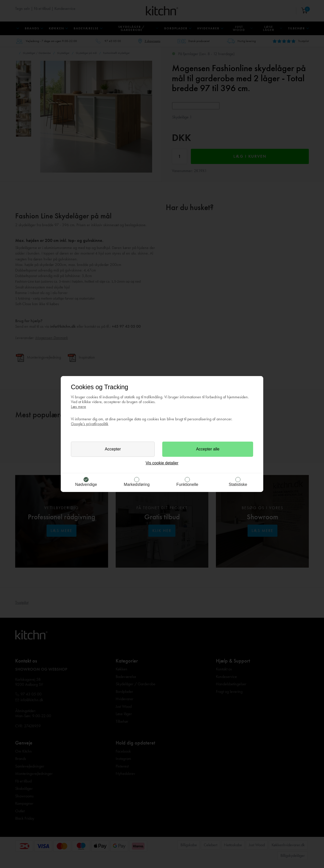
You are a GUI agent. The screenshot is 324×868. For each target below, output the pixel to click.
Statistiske (238, 484)
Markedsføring (137, 484)
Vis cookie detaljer (162, 463)
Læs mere (78, 407)
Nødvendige (86, 484)
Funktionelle (187, 484)
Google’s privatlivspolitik (90, 424)
